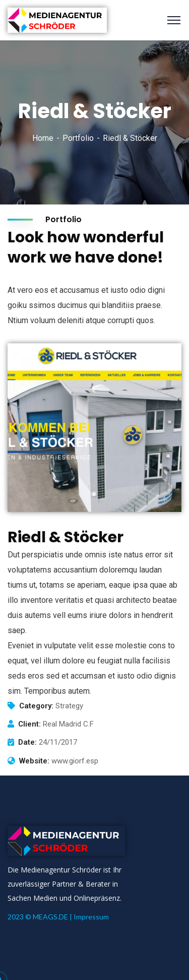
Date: (27, 742)
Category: (36, 706)
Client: (29, 724)
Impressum (91, 917)
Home (43, 138)
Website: (34, 761)
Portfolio (78, 138)
